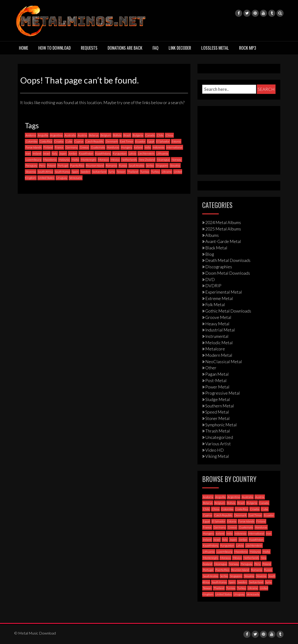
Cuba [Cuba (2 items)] (69, 141)
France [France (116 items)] (59, 147)
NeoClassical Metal (224, 362)
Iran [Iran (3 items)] (28, 153)
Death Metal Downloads (228, 260)
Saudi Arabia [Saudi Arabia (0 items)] (136, 165)
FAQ (156, 48)
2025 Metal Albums (223, 229)
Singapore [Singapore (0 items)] (162, 165)
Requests (89, 48)
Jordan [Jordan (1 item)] (73, 153)
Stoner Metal (217, 418)
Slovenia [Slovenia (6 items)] (31, 172)
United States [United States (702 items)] (46, 178)
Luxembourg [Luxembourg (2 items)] (33, 160)
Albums (212, 235)
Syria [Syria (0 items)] (112, 172)
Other (211, 368)
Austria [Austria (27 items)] (82, 135)
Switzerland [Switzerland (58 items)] (99, 172)
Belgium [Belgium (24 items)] (106, 135)
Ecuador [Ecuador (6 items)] (140, 141)
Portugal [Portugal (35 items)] (63, 165)
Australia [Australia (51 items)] (70, 135)
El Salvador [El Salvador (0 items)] (163, 141)
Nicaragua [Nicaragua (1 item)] (163, 160)
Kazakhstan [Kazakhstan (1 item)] (86, 153)
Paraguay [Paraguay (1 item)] (31, 165)
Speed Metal (217, 412)
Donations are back (125, 48)
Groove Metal (218, 317)
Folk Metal (215, 304)
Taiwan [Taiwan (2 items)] (121, 172)
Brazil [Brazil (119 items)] (127, 135)
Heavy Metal (217, 324)
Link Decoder (180, 48)
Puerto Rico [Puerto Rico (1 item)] (77, 165)
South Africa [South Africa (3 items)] (45, 172)
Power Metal (217, 387)
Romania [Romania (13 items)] (111, 165)
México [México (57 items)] (115, 160)
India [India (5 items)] (148, 147)
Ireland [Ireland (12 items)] (37, 153)
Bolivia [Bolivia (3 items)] (117, 135)
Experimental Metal (224, 292)
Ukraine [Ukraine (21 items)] (167, 172)
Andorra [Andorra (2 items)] (31, 135)
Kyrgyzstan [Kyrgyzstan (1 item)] (120, 153)
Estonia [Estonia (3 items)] (176, 141)
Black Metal (216, 248)
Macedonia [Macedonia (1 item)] (50, 160)
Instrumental (217, 336)
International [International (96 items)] (174, 147)
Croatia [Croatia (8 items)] (59, 141)
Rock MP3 (248, 48)
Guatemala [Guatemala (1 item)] (98, 147)
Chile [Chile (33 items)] (160, 135)
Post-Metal (216, 380)
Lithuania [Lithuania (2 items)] (162, 153)
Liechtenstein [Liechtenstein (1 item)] (146, 153)
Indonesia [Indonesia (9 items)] (159, 147)
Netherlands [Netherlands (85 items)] (129, 160)
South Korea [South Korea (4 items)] (62, 172)
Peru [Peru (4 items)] (42, 165)
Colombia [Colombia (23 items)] (31, 141)
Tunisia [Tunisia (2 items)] (145, 172)
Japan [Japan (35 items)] (63, 153)
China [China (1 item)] (169, 135)
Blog (210, 254)
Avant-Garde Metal (223, 241)
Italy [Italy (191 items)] (55, 153)
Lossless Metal (215, 48)
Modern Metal (219, 355)
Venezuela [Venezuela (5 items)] (76, 178)
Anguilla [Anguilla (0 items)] (43, 135)
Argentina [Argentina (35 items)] (56, 135)
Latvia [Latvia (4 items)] (132, 153)
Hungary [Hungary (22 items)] (127, 147)
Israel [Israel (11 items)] (47, 153)
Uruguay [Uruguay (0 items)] (62, 178)
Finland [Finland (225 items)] (48, 147)
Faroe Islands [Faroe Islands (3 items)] (33, 147)
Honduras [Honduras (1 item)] (113, 147)
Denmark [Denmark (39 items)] (112, 141)
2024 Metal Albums (223, 222)
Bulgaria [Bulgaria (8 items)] (138, 135)
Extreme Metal (219, 298)
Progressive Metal (223, 393)
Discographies (219, 267)
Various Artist (218, 444)
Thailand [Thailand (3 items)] (133, 172)
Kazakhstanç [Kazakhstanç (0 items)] (103, 153)
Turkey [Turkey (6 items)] (155, 172)
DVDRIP (213, 286)
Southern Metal (220, 406)
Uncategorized (219, 437)
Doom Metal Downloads (228, 273)
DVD (210, 279)
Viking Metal (217, 456)
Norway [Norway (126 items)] (177, 160)
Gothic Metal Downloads (228, 311)
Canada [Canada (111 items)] (150, 135)
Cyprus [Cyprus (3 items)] (79, 141)
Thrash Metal (218, 431)
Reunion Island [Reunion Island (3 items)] (95, 165)
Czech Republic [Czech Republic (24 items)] (94, 141)
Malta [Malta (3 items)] (75, 160)
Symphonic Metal (221, 425)
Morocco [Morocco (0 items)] (103, 160)
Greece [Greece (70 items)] (84, 147)
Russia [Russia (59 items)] (123, 165)
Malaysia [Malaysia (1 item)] (64, 160)
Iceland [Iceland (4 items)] (138, 147)
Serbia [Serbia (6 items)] (150, 165)
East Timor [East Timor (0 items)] (127, 141)
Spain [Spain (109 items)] (75, 172)
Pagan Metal (217, 374)
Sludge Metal (218, 399)
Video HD (215, 450)
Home (24, 48)
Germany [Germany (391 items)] (72, 147)
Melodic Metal (219, 343)
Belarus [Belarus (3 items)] (94, 135)
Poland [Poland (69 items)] (51, 165)
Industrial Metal (220, 330)
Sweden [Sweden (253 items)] (85, 172)
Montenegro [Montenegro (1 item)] (88, 160)
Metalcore (215, 349)
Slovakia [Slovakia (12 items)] (175, 165)
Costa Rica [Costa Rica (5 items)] (46, 141)
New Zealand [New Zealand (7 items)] (147, 160)
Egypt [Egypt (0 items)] (151, 141)
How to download (55, 48)
